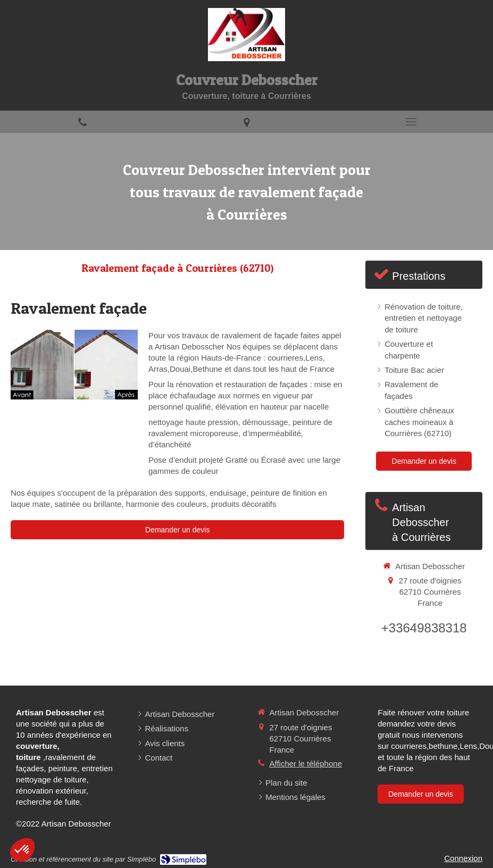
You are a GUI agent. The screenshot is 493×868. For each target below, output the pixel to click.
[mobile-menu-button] (411, 122)
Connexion (463, 858)
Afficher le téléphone (306, 763)
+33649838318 (424, 628)
